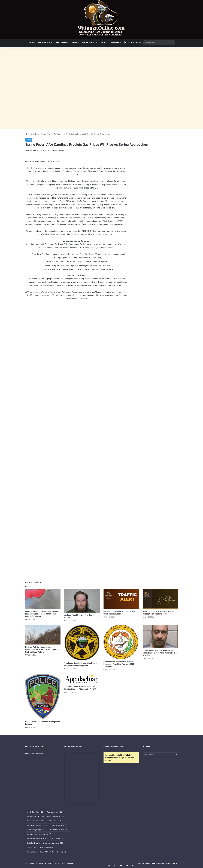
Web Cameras (62, 43)
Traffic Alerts (172, 863)
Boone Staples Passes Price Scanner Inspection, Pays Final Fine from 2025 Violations (119, 664)
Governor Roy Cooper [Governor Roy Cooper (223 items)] (36, 830)
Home (32, 43)
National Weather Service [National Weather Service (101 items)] (38, 839)
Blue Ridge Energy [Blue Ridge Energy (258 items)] (55, 816)
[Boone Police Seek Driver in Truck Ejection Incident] (43, 696)
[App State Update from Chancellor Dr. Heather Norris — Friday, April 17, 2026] (82, 679)
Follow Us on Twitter (73, 746)
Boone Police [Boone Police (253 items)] (55, 821)
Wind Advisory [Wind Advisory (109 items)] (59, 852)
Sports (104, 43)
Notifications (89, 43)
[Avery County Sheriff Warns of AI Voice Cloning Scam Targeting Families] (160, 599)
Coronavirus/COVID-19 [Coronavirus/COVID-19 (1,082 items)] (37, 825)
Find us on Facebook (34, 754)
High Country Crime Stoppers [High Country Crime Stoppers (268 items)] (39, 834)
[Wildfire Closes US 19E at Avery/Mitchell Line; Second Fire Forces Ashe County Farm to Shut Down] (43, 599)
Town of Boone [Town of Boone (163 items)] (47, 848)
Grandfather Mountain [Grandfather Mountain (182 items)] (59, 830)
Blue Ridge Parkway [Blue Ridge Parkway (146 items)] (36, 821)
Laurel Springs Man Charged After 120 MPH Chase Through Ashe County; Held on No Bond (160, 653)
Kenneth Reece (33, 150)
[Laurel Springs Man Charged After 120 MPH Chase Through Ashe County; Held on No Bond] (160, 636)
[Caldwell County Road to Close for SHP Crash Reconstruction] (121, 599)
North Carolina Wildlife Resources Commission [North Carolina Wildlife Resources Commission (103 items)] (45, 843)
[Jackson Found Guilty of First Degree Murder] (82, 601)
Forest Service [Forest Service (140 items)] (58, 825)
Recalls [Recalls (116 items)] (31, 848)
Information (44, 43)
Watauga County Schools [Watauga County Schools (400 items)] (37, 852)
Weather (115, 43)
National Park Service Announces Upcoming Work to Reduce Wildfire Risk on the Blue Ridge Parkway (43, 649)
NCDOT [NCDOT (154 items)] (57, 839)
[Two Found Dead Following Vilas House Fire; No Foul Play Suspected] (82, 643)
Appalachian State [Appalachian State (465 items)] (35, 812)
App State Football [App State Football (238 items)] (35, 816)
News (75, 43)
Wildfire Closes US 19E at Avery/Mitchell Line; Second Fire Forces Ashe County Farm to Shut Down (42, 614)
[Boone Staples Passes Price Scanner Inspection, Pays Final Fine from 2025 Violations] (121, 642)
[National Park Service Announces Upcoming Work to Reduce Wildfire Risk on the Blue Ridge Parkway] (43, 635)
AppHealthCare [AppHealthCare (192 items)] (54, 812)
